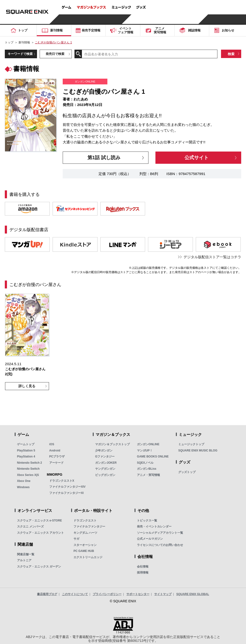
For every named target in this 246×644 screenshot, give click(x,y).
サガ (76, 539)
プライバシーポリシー (107, 594)
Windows (23, 487)
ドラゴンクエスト (85, 521)
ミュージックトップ (191, 444)
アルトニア (24, 560)
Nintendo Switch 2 (30, 463)
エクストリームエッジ (88, 557)
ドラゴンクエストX (62, 481)
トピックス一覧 (147, 521)
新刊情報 (24, 42)
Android (55, 451)
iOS (52, 444)
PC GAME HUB (84, 551)
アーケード (56, 463)
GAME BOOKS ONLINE (153, 457)
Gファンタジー (105, 457)
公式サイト (197, 157)
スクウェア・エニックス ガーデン (39, 567)
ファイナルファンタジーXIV (67, 487)
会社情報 (143, 567)
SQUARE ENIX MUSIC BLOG (198, 451)
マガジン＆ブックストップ (112, 444)
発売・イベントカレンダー (154, 527)
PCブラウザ (57, 457)
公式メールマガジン (150, 539)
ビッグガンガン (105, 475)
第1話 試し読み (104, 157)
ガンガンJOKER (106, 463)
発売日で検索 (55, 54)
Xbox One (24, 481)
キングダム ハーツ (85, 533)
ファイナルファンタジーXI (66, 493)
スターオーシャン (85, 545)
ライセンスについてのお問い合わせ (160, 545)
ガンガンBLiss (147, 469)
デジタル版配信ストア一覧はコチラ (212, 257)
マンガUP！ (145, 451)
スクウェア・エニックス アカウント (40, 533)
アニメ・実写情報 (148, 475)
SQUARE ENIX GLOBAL (193, 594)
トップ (9, 42)
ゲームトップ (26, 444)
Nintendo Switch (28, 469)
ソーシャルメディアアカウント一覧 (160, 533)
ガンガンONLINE (148, 444)
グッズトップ (187, 472)
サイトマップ (163, 594)
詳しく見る (27, 386)
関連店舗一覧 (26, 554)
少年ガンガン (104, 451)
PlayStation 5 (26, 451)
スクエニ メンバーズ (30, 527)
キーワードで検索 (20, 54)
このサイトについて (75, 594)
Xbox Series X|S (28, 475)
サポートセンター (138, 594)
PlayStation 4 (26, 457)
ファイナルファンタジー (89, 527)
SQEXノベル (145, 463)
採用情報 (143, 573)
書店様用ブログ (47, 594)
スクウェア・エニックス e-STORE (40, 521)
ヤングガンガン (105, 469)
